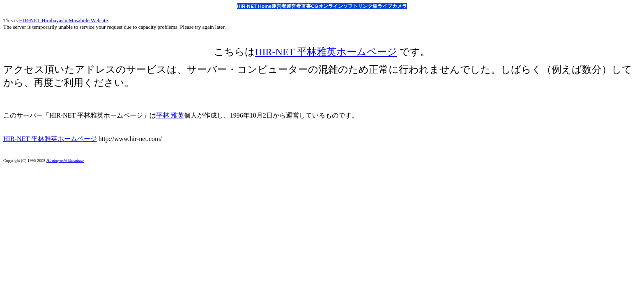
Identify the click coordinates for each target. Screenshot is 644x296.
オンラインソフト (338, 6)
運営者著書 (299, 6)
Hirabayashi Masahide (65, 161)
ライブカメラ (392, 6)
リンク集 (368, 6)
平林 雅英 (170, 115)
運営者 (279, 6)
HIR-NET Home (254, 6)
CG (315, 6)
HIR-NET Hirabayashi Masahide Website (63, 20)
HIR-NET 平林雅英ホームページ (326, 52)
